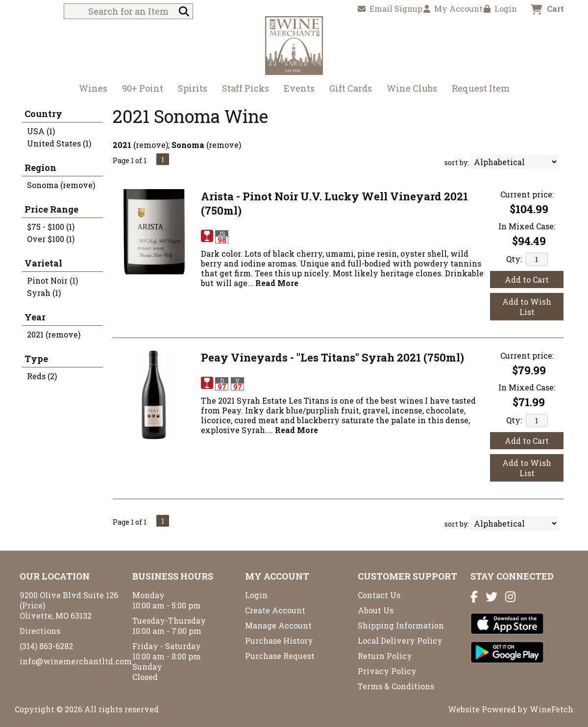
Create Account (275, 610)
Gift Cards (351, 88)
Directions (40, 631)
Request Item (481, 88)
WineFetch (551, 709)
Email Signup (390, 9)
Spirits (189, 89)
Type (36, 359)
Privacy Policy (387, 671)
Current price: (527, 194)
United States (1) (59, 143)
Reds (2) (42, 376)
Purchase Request (280, 656)
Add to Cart (527, 279)
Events (299, 88)
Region (40, 168)
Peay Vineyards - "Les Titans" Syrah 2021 (332, 357)
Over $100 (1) (51, 239)
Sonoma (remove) (61, 185)
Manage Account (278, 625)
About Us (376, 610)
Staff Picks (245, 88)
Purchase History (279, 641)
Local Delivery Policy (400, 641)
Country (43, 114)
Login (500, 9)
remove (151, 145)
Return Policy (385, 656)
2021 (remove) (54, 334)
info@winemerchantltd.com (76, 661)
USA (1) (41, 131)
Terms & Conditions (396, 686)
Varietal (43, 263)
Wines (90, 89)
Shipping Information (401, 625)
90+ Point (143, 88)
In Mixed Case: (527, 226)
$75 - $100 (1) (51, 227)
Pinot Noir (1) (52, 280)
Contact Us (379, 595)
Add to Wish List (527, 307)
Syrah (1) (44, 293)
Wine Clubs (409, 89)
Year (35, 317)
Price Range (51, 209)
